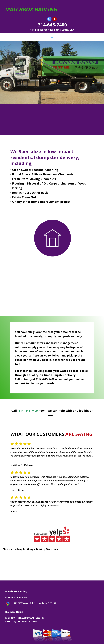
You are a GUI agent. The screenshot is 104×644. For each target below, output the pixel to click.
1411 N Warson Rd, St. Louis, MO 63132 (34, 603)
